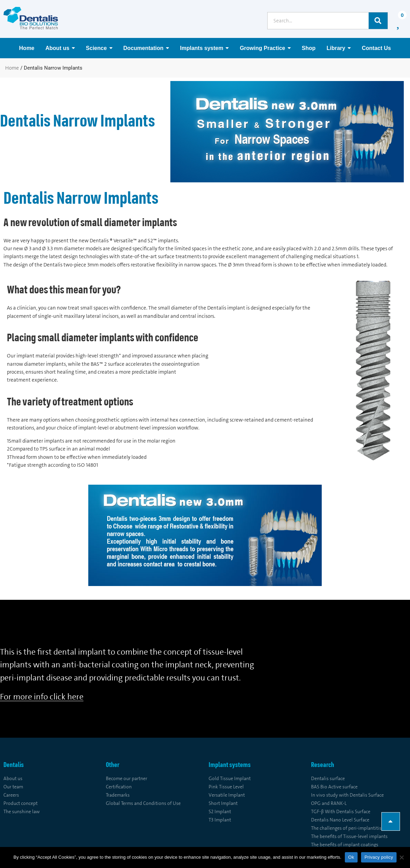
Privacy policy (379, 857)
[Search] (378, 21)
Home (12, 68)
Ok (351, 857)
